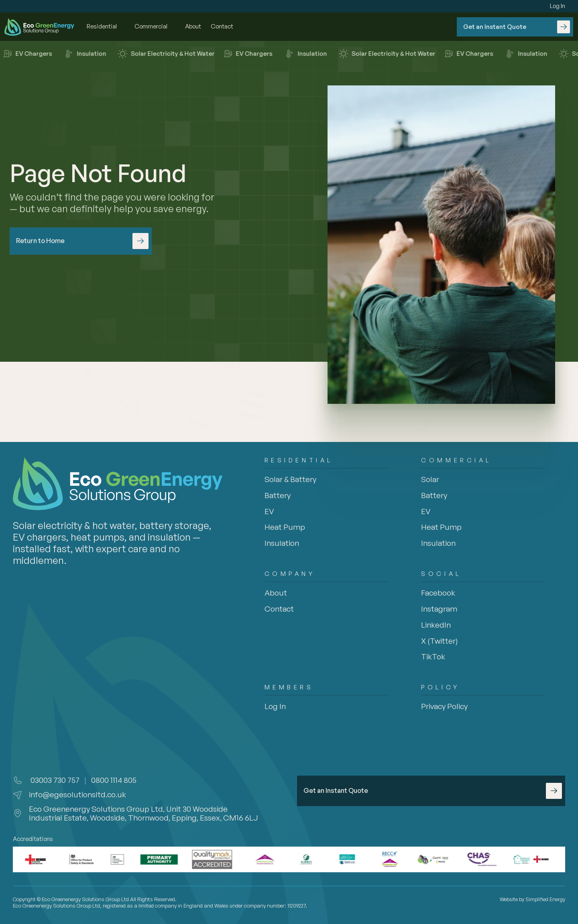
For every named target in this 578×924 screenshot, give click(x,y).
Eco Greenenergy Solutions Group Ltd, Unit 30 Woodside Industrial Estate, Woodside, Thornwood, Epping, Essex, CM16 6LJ (143, 814)
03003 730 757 (54, 780)
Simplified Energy (545, 899)
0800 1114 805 (114, 780)
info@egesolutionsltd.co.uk (77, 794)
